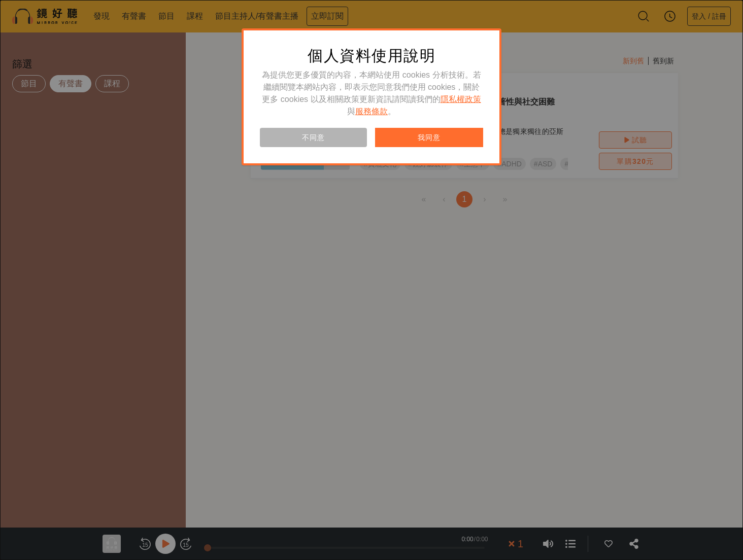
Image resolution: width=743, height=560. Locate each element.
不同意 (313, 137)
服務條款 (371, 111)
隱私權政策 (461, 99)
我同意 (429, 137)
